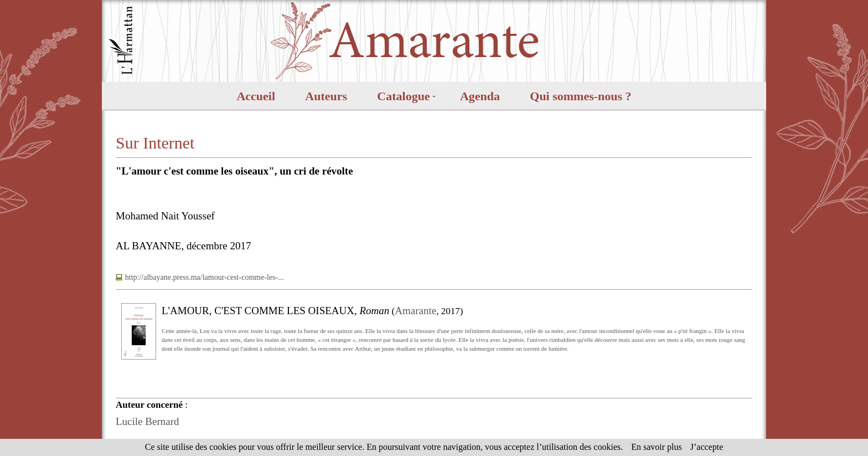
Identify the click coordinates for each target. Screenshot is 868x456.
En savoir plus (657, 447)
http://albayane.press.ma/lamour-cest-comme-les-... (205, 277)
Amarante (415, 311)
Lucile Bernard (147, 421)
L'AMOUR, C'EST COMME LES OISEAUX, (275, 311)
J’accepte (707, 447)
